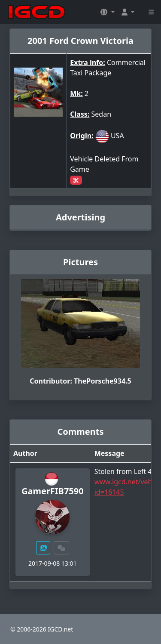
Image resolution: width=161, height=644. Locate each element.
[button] (107, 12)
